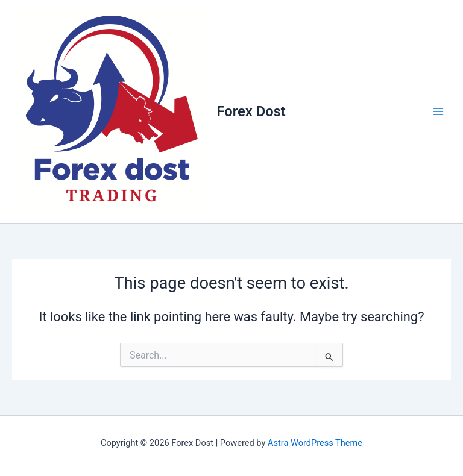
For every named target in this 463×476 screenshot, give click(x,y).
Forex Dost (251, 111)
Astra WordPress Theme (315, 443)
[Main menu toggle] (438, 111)
